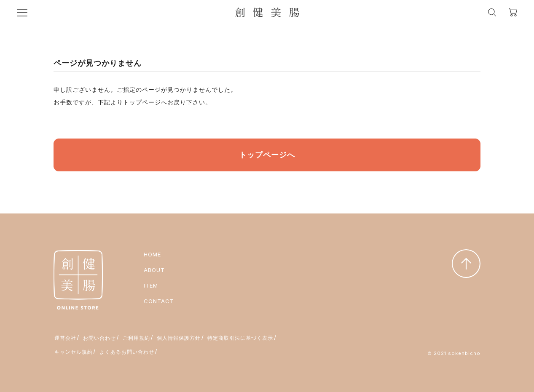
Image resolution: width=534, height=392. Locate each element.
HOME (152, 254)
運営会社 (65, 338)
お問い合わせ (99, 338)
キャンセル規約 (74, 352)
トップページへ (267, 155)
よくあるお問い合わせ (127, 352)
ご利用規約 (136, 338)
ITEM (151, 285)
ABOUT (154, 270)
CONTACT (159, 301)
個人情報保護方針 (179, 338)
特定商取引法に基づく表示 (240, 338)
